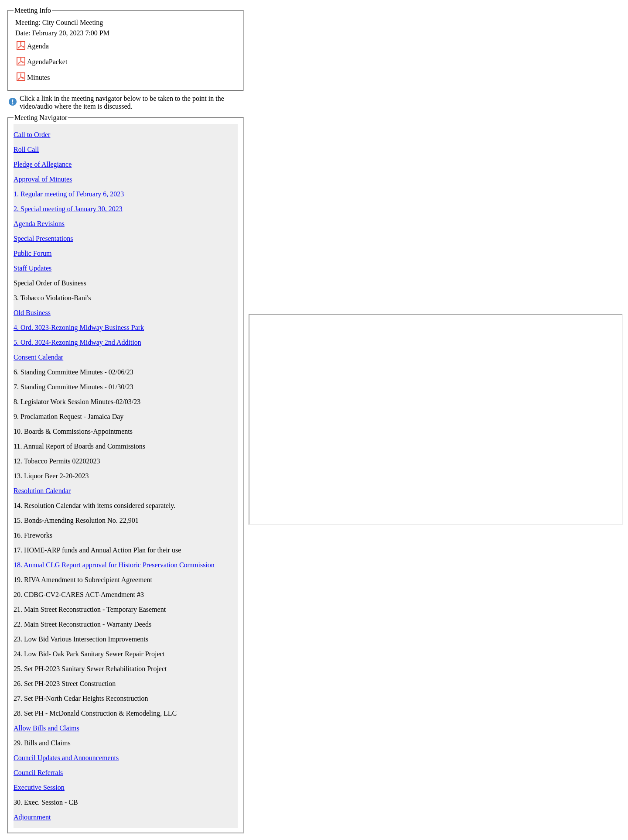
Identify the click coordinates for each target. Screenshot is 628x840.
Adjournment (32, 817)
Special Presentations (43, 238)
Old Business (32, 313)
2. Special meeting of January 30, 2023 (68, 209)
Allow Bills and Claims (46, 728)
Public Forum (33, 253)
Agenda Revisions (39, 224)
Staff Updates (32, 268)
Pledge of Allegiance (43, 164)
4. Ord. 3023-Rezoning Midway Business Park (79, 327)
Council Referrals (38, 773)
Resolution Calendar (42, 491)
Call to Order (32, 135)
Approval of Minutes (43, 179)
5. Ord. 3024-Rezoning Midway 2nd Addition (77, 342)
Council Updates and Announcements (66, 758)
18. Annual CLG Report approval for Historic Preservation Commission (114, 565)
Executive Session (39, 787)
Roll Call (26, 149)
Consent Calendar (38, 357)
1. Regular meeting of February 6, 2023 (69, 194)
